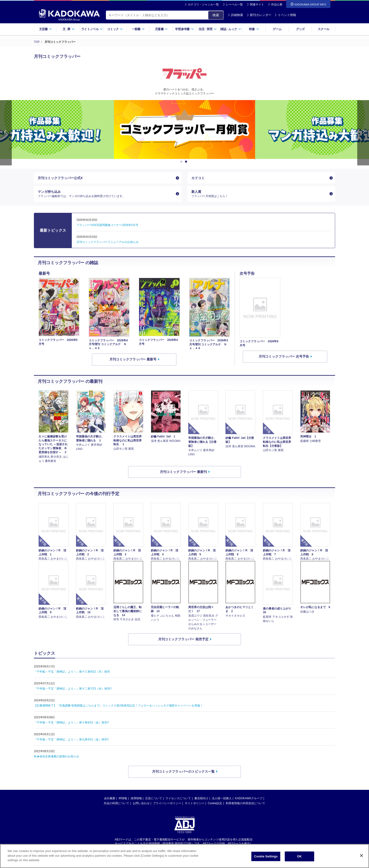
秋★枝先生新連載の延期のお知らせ (56, 757)
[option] (184, 129)
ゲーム (277, 29)
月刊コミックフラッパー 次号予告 (284, 357)
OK (299, 860)
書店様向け (201, 798)
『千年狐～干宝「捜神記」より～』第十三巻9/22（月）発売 (72, 672)
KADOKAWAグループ (249, 798)
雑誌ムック (231, 29)
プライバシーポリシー (167, 803)
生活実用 (208, 29)
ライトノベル (92, 29)
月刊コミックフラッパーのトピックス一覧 (183, 772)
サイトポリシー (195, 803)
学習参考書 (184, 29)
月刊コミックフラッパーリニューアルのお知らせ (108, 242)
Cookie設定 (215, 803)
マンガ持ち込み (106, 194)
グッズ (300, 29)
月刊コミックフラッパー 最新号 (133, 359)
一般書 (138, 29)
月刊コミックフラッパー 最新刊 (183, 472)
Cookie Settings (266, 860)
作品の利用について (116, 803)
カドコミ (198, 178)
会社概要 (110, 798)
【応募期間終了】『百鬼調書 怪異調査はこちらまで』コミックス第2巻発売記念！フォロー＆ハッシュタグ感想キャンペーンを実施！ (118, 706)
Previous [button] (6, 132)
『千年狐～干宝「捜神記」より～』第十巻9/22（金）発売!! (71, 723)
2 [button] (187, 161)
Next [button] (363, 132)
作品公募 (277, 4)
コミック (115, 29)
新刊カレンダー (259, 15)
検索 (216, 15)
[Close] (361, 859)
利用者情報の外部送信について (245, 803)
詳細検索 (235, 15)
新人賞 (259, 194)
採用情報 (136, 798)
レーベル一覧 (234, 4)
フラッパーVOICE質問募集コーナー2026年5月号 (107, 225)
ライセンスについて (178, 798)
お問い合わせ (141, 803)
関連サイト (257, 4)
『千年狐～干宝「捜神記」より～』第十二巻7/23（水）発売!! (73, 689)
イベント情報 (285, 15)
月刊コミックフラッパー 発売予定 (183, 639)
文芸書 (46, 29)
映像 (254, 29)
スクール (323, 29)
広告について (154, 798)
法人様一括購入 (222, 798)
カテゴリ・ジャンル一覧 (203, 4)
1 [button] (182, 161)
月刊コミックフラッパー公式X (60, 178)
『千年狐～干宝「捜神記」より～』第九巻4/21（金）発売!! (71, 740)
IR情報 (123, 798)
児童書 (161, 29)
